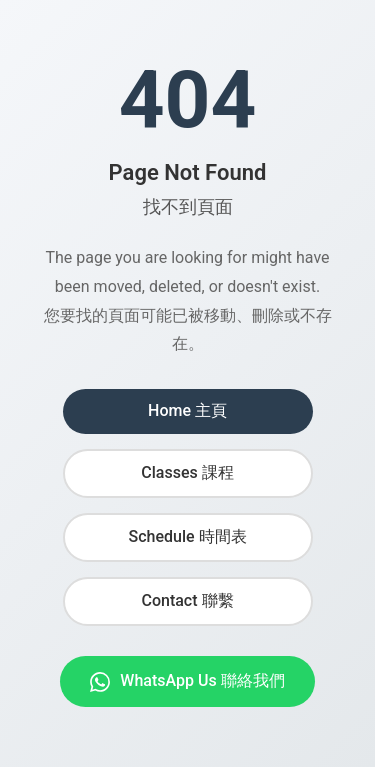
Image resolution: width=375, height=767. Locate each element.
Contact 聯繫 (187, 600)
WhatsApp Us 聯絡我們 (187, 681)
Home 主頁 (187, 410)
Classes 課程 (187, 472)
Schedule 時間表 (187, 536)
